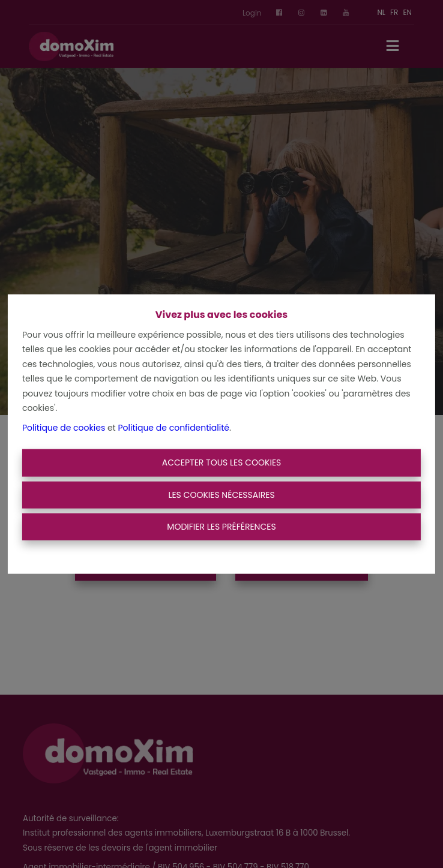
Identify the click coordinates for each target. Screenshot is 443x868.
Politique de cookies (64, 427)
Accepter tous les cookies (222, 462)
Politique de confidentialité (173, 427)
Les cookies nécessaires (221, 494)
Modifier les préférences (221, 527)
